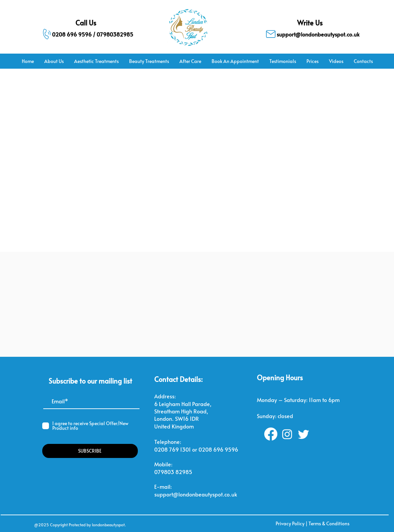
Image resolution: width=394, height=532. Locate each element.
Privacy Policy (290, 523)
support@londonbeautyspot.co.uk (196, 494)
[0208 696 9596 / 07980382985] (84, 34)
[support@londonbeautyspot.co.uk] (310, 34)
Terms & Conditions (329, 523)
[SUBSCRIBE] (90, 451)
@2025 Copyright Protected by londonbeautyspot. (80, 525)
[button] (96, 61)
